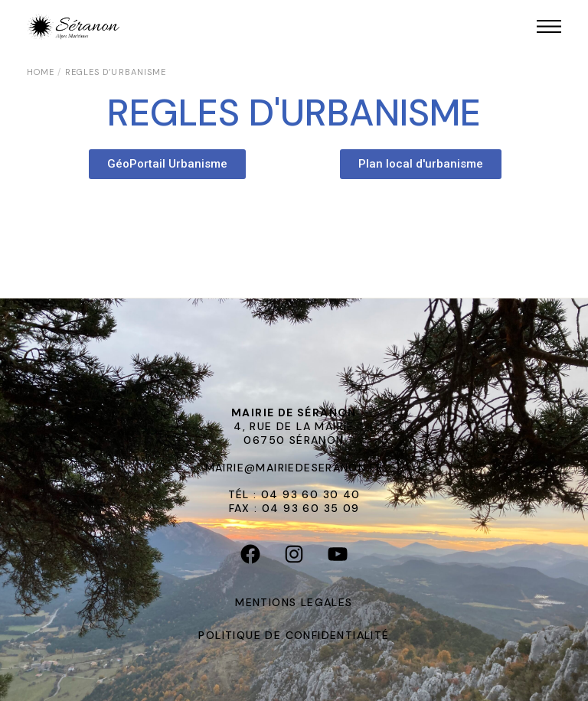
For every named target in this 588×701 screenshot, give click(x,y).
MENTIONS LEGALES (294, 602)
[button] (167, 164)
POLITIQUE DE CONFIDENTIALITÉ (294, 635)
